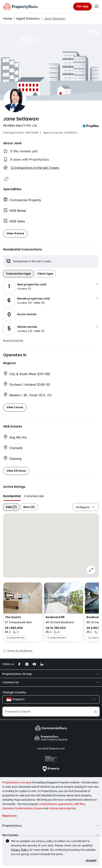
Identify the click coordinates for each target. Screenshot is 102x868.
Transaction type (18, 274)
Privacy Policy (20, 850)
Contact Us (51, 682)
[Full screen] (91, 570)
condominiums (48, 804)
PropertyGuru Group (51, 674)
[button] (6, 179)
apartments (65, 804)
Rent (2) (29, 507)
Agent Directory (28, 18)
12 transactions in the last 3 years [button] (35, 168)
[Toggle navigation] (97, 6)
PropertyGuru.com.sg (16, 782)
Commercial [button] (34, 496)
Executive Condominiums (18, 808)
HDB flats (79, 804)
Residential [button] (12, 496)
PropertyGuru (51, 826)
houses (39, 808)
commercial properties (62, 808)
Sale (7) (11, 507)
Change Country (14, 692)
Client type (45, 274)
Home (8, 18)
